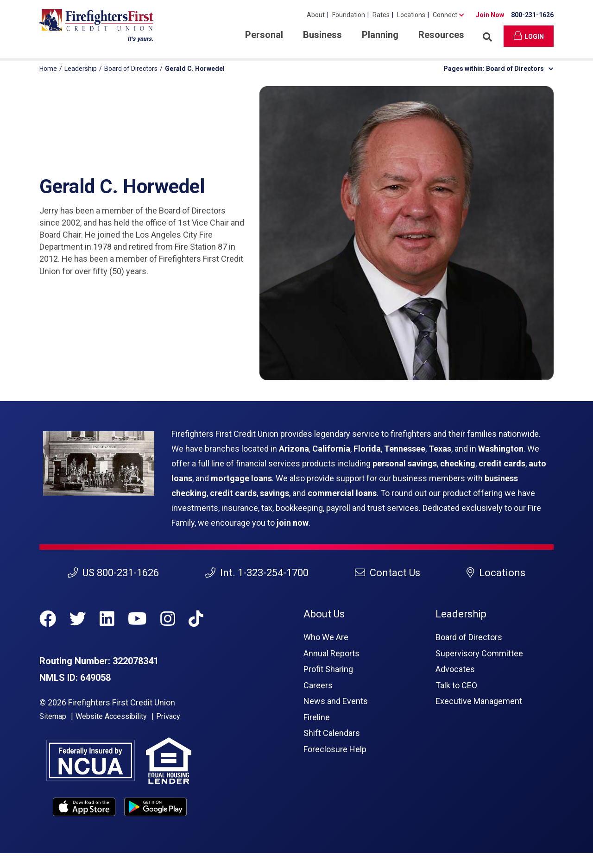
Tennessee (405, 449)
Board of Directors (131, 69)
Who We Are (326, 637)
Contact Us (388, 573)
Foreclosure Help (335, 749)
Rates (381, 15)
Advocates (455, 669)
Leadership (81, 69)
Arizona (294, 449)
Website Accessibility (111, 716)
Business (322, 35)
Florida (367, 449)
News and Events (336, 701)
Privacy (168, 716)
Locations (411, 15)
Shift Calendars (332, 733)
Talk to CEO (456, 685)
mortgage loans (241, 478)
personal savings (405, 463)
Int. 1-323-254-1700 (257, 573)
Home (48, 69)
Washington (501, 449)
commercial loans (342, 493)
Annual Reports (331, 653)
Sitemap (53, 716)
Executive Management (479, 701)
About (316, 15)
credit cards (502, 463)
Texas (440, 449)
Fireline (317, 717)
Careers (318, 685)
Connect (445, 15)
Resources (441, 35)
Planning (380, 35)
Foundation (349, 15)
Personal (264, 35)
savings (274, 493)
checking (458, 463)
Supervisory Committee (479, 653)
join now (293, 523)
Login (529, 36)
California (331, 449)
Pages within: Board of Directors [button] (498, 69)
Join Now (490, 15)
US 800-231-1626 (113, 573)
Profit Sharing (328, 669)
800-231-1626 (532, 15)
